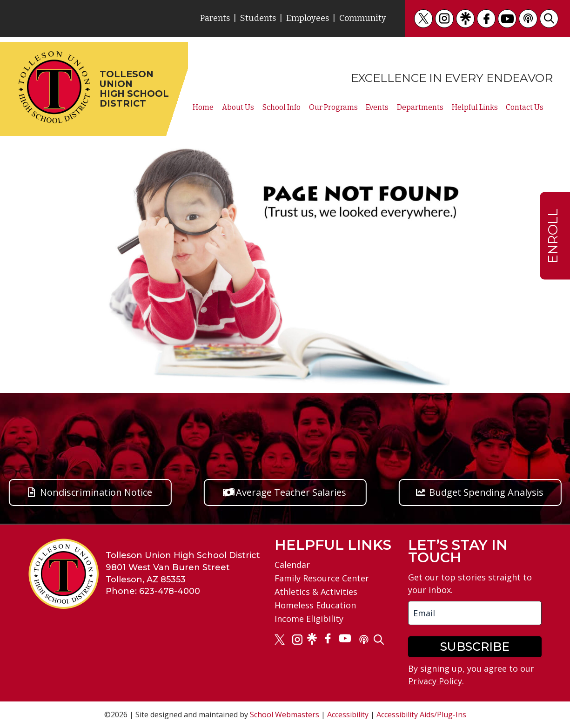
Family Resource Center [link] (322, 578)
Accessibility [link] (348, 715)
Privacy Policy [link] (435, 681)
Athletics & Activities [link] (316, 592)
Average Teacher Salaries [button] (291, 492)
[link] (423, 19)
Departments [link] (420, 108)
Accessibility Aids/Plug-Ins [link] (421, 715)
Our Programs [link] (333, 108)
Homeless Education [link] (315, 605)
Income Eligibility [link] (309, 619)
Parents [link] (215, 18)
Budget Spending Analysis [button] (486, 492)
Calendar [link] (292, 565)
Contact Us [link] (525, 108)
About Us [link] (238, 108)
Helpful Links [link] (475, 108)
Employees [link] (308, 18)
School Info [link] (282, 108)
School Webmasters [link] (285, 715)
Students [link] (258, 18)
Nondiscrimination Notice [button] (96, 492)
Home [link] (203, 108)
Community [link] (363, 18)
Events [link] (377, 108)
